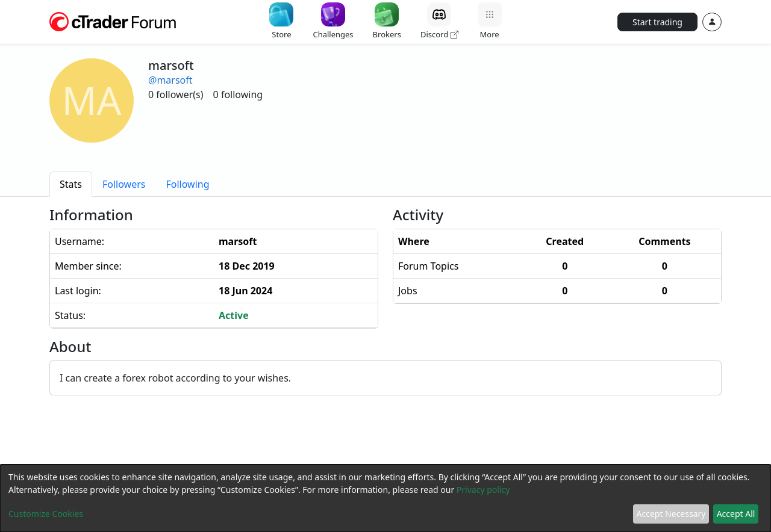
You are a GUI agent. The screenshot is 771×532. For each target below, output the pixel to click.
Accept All (736, 514)
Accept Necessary (671, 514)
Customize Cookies (46, 514)
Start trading (657, 22)
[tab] (71, 184)
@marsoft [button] (170, 80)
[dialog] (385, 498)
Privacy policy (483, 490)
